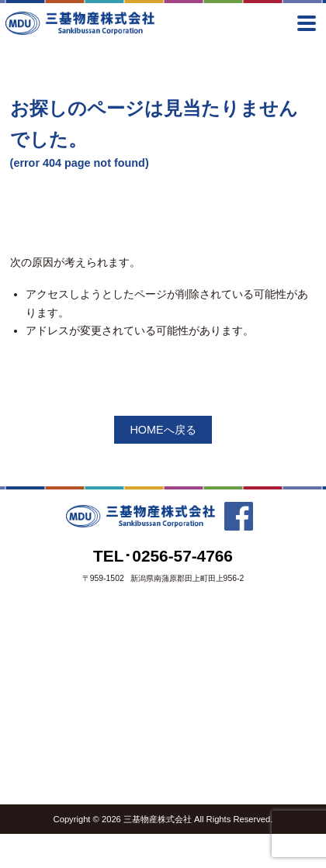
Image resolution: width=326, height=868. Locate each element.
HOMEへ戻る (163, 430)
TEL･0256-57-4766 (163, 556)
